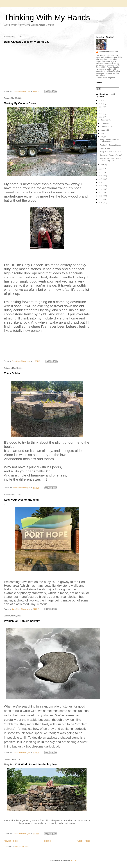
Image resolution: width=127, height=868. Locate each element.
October (104, 123)
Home (48, 841)
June (103, 133)
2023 (101, 110)
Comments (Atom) (21, 846)
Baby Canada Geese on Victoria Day (27, 42)
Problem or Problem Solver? (22, 621)
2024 (101, 107)
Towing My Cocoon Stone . (21, 103)
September (105, 127)
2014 (101, 189)
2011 (101, 199)
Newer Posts (11, 841)
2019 (101, 172)
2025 (101, 104)
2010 (101, 203)
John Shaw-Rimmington (108, 52)
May (103, 137)
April (103, 165)
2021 (101, 117)
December (105, 120)
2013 (101, 192)
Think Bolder (12, 373)
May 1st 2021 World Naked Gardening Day (30, 764)
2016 (101, 182)
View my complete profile (105, 78)
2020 (101, 169)
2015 (101, 186)
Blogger (74, 860)
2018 (101, 176)
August (104, 130)
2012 (101, 196)
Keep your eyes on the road (21, 500)
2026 (101, 100)
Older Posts (84, 841)
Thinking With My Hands (47, 17)
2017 (101, 179)
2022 (101, 114)
